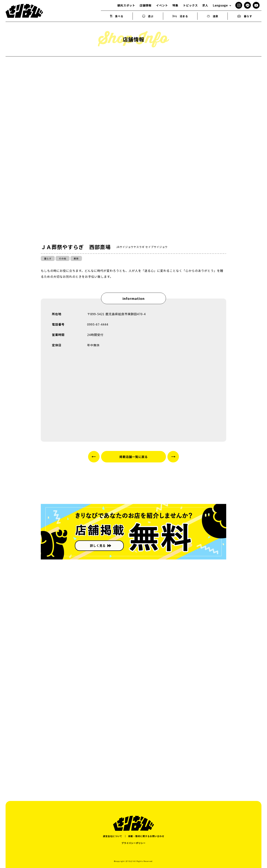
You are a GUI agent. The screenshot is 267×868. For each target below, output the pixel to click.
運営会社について (113, 836)
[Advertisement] (133, 744)
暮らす (245, 16)
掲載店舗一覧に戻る (134, 457)
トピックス (190, 5)
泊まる (180, 16)
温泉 (213, 16)
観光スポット (126, 5)
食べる (117, 16)
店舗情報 (146, 5)
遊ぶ (148, 16)
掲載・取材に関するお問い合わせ (146, 836)
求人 (205, 5)
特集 (175, 5)
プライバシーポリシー (133, 843)
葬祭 (76, 258)
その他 (63, 258)
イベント (162, 5)
